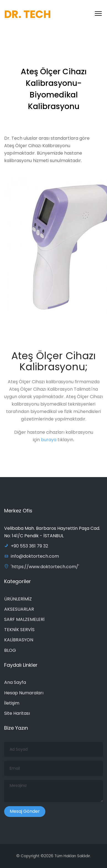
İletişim (12, 703)
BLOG (10, 650)
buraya (49, 441)
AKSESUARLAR (19, 609)
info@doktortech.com (32, 556)
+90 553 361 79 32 (26, 546)
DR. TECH (28, 14)
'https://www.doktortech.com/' (42, 567)
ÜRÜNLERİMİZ (18, 599)
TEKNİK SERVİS (19, 630)
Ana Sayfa (15, 682)
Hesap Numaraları (24, 693)
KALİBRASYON (19, 640)
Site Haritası (17, 713)
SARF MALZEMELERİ (24, 619)
